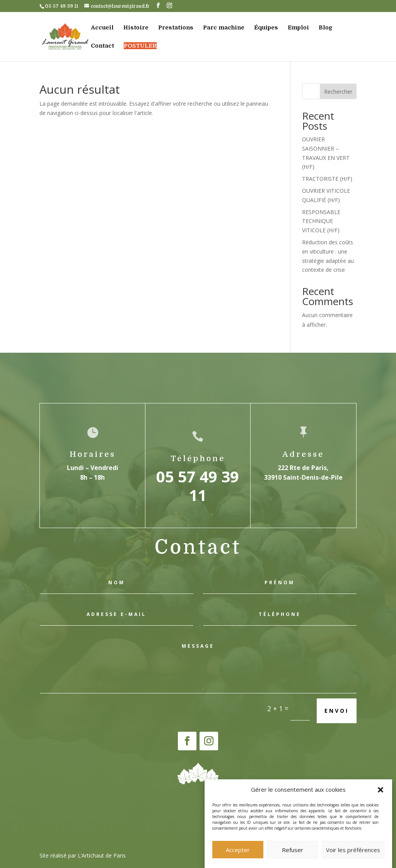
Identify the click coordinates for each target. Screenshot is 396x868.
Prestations (176, 28)
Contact (102, 46)
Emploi (298, 28)
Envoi (337, 711)
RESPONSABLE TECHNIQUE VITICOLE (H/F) (321, 221)
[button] (381, 797)
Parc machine (224, 28)
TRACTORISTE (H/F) (327, 179)
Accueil (102, 28)
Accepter (238, 857)
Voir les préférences (353, 857)
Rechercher (338, 92)
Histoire (136, 28)
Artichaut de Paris (104, 855)
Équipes (266, 28)
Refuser (293, 857)
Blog (325, 28)
